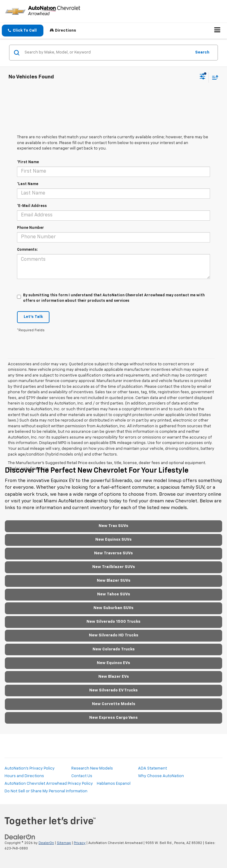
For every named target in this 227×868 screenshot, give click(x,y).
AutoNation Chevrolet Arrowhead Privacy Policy (49, 784)
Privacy (80, 843)
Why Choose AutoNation (161, 776)
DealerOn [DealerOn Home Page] (46, 843)
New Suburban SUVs (113, 608)
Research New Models (92, 768)
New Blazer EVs (114, 677)
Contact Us (82, 776)
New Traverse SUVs (113, 553)
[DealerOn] (20, 837)
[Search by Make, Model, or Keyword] (107, 53)
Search (202, 52)
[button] (23, 31)
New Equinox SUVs (113, 540)
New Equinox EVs (113, 663)
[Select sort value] (214, 77)
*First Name (28, 162)
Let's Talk (33, 317)
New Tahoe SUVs (114, 594)
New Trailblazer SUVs (114, 567)
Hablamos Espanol (114, 784)
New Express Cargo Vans (113, 718)
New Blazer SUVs (114, 581)
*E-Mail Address (32, 206)
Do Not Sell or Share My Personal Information (46, 791)
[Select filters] (203, 77)
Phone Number (30, 228)
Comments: (27, 250)
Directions (63, 30)
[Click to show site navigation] (217, 31)
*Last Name (28, 184)
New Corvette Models (114, 704)
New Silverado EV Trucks (113, 690)
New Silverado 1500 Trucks (113, 622)
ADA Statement (152, 768)
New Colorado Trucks (114, 649)
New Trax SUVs (113, 526)
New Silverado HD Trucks (114, 635)
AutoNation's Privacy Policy (30, 768)
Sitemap (64, 843)
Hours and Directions (24, 776)
